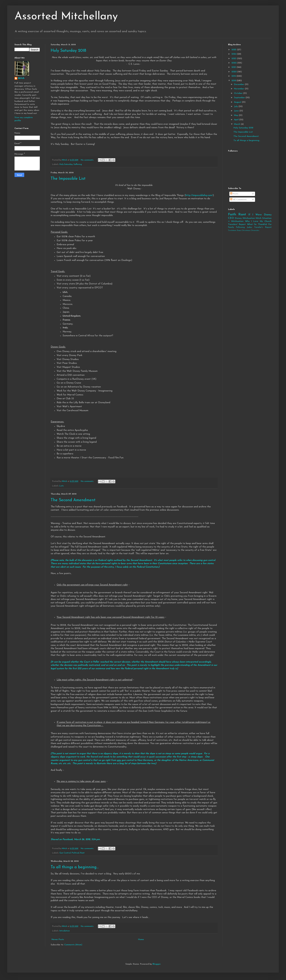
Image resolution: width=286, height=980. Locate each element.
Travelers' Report (237, 224)
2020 (234, 72)
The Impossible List (68, 179)
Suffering (78, 164)
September (240, 98)
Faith (232, 215)
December (239, 84)
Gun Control (65, 853)
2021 (234, 67)
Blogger (156, 964)
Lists (62, 486)
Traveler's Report (263, 227)
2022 (234, 63)
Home (141, 939)
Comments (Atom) (73, 945)
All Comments (238, 200)
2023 (234, 59)
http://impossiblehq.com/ (199, 195)
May (236, 115)
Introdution (65, 931)
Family (231, 227)
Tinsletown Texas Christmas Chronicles (244, 230)
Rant (82, 853)
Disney (238, 218)
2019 (234, 76)
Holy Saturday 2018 (68, 51)
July (236, 106)
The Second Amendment (73, 500)
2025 (234, 50)
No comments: (88, 160)
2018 (234, 81)
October (239, 93)
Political (75, 853)
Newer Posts (58, 939)
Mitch (21, 78)
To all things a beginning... (75, 867)
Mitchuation (249, 218)
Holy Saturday (66, 164)
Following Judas (244, 227)
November (239, 89)
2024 (234, 54)
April (237, 120)
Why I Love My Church (258, 221)
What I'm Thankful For (259, 224)
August (238, 102)
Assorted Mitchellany (66, 17)
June (237, 111)
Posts (234, 194)
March (237, 124)
